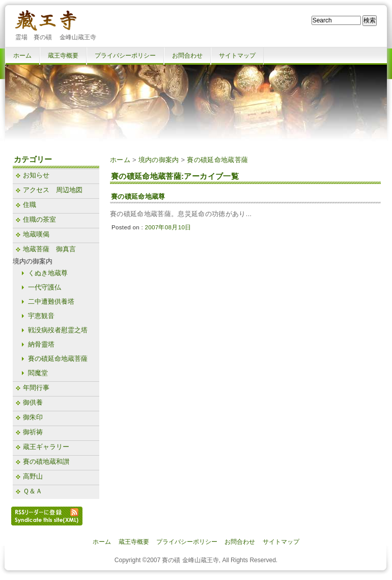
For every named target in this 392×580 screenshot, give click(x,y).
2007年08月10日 (168, 227)
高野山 (33, 476)
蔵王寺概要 (63, 56)
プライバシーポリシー (125, 56)
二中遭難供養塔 (51, 301)
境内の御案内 (159, 160)
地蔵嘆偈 (36, 234)
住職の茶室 (39, 219)
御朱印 (33, 417)
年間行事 (36, 388)
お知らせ (36, 175)
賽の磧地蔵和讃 (46, 462)
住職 (30, 205)
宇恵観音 (41, 316)
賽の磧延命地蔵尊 (138, 196)
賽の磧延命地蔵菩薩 (217, 160)
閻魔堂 (38, 373)
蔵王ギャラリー (46, 447)
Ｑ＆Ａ (33, 491)
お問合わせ (187, 56)
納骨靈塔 (41, 344)
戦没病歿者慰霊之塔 (58, 330)
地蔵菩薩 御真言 (49, 249)
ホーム (22, 56)
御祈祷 (33, 432)
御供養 (33, 402)
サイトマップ (237, 56)
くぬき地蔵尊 (48, 273)
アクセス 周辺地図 (53, 190)
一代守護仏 (45, 287)
